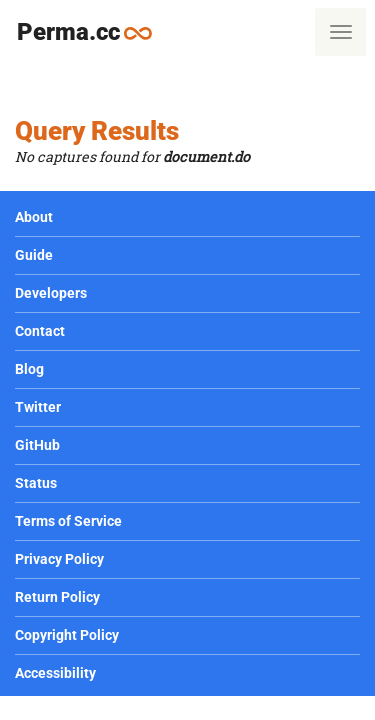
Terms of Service (68, 521)
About (34, 217)
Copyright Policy (67, 635)
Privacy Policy (59, 559)
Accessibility (55, 673)
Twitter (38, 407)
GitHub (37, 445)
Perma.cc (93, 31)
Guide (34, 255)
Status (36, 483)
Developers (51, 293)
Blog (29, 369)
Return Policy (57, 597)
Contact (40, 331)
